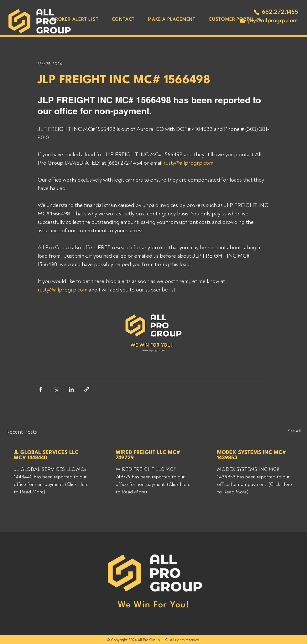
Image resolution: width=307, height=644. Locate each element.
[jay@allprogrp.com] (268, 21)
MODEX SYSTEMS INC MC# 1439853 (252, 455)
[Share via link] (87, 389)
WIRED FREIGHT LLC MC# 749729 (148, 455)
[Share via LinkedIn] (71, 389)
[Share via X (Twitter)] (56, 389)
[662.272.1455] (276, 12)
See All (294, 431)
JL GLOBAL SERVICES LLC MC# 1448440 (46, 455)
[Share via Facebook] (41, 389)
